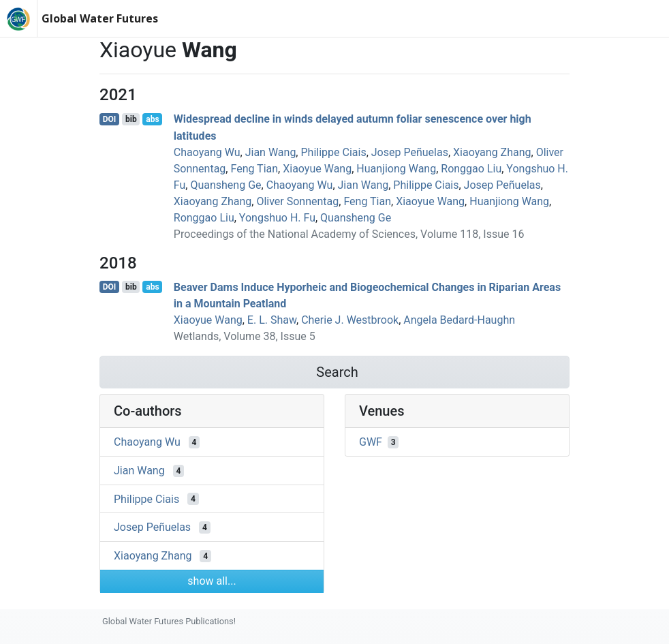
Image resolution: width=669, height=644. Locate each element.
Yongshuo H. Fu (277, 218)
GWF (371, 442)
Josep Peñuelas (410, 152)
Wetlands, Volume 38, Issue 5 (245, 336)
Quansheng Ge (225, 185)
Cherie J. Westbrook (350, 320)
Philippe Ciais (333, 152)
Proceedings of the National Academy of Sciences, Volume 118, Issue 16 (349, 234)
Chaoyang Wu (207, 152)
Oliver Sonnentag (297, 201)
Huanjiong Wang (396, 169)
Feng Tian (254, 169)
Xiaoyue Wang (317, 169)
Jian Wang (271, 152)
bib (131, 119)
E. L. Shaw (272, 320)
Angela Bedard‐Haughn (459, 320)
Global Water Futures (100, 18)
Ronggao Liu (471, 169)
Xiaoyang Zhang (492, 152)
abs (152, 119)
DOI (110, 119)
